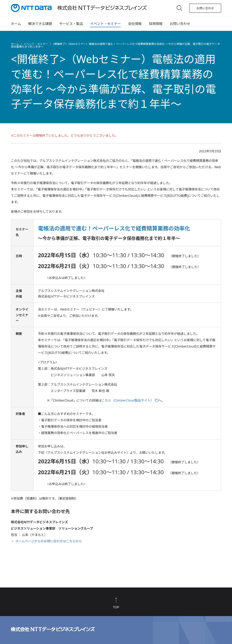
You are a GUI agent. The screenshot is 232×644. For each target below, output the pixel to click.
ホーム (16, 24)
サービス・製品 (71, 24)
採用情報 (156, 24)
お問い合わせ (205, 8)
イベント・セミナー (105, 24)
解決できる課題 (40, 24)
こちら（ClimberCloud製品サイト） (128, 400)
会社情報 (135, 24)
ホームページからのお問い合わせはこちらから (49, 541)
